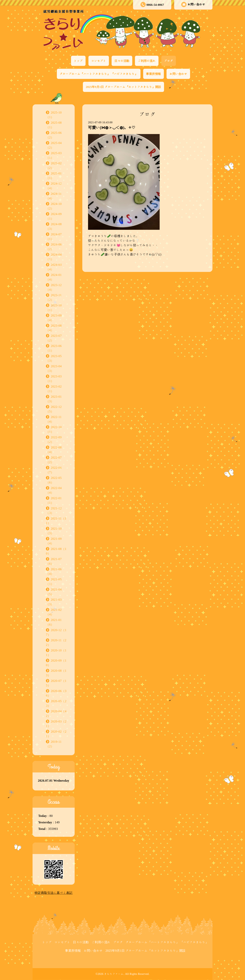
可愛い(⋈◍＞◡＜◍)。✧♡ (112, 127)
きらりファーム (114, 974)
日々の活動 (122, 61)
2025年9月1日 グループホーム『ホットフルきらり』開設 (123, 87)
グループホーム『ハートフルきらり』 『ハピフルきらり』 (99, 74)
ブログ (169, 61)
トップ (78, 61)
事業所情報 (154, 74)
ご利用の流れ (147, 61)
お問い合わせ (193, 4)
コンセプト (99, 61)
